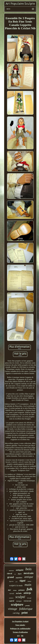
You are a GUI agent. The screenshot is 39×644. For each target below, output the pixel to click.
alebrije (27, 593)
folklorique (26, 609)
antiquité (20, 570)
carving (16, 613)
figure (20, 574)
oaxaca (11, 598)
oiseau (15, 590)
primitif (27, 606)
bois (28, 569)
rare (15, 574)
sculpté (20, 597)
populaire (19, 578)
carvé (12, 601)
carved (12, 593)
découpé (29, 598)
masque (19, 601)
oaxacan (27, 601)
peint (25, 613)
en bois (19, 593)
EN (18, 636)
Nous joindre (20, 625)
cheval (10, 573)
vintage (13, 609)
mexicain (29, 573)
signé (22, 581)
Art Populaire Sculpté (20, 621)
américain (11, 571)
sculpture (17, 604)
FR (22, 636)
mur (10, 590)
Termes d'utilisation (20, 632)
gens (17, 582)
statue (29, 581)
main (28, 585)
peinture (22, 590)
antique (29, 577)
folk (30, 589)
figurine (11, 581)
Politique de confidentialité (20, 629)
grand (11, 577)
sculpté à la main (16, 585)
